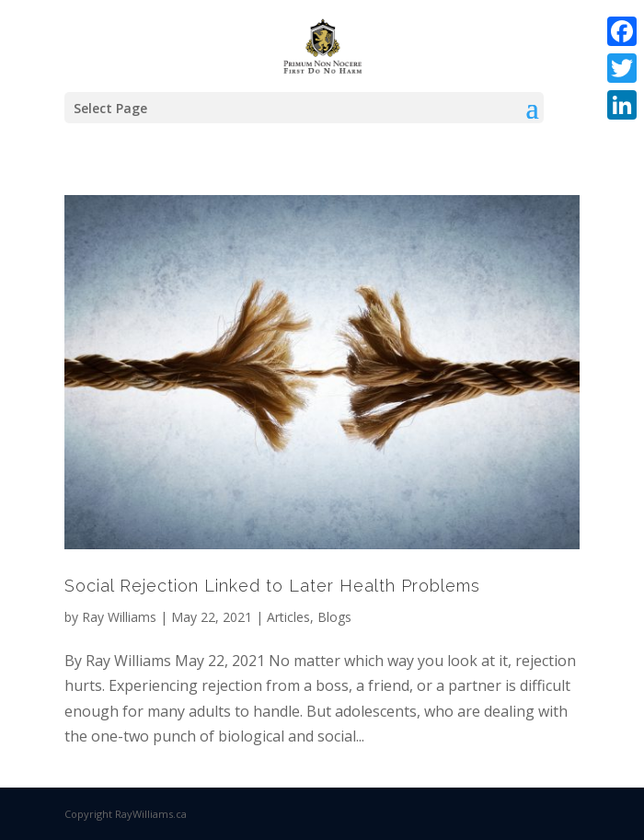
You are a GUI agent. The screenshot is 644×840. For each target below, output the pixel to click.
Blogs (334, 617)
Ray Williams (119, 617)
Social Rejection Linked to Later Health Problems (272, 586)
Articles (288, 617)
